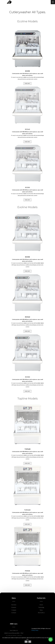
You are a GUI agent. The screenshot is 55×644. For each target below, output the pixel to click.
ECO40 (27, 129)
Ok (26, 642)
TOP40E (27, 449)
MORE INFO (27, 200)
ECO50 (27, 188)
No (30, 642)
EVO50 (27, 377)
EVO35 (27, 257)
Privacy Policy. (35, 630)
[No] (53, 640)
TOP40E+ (27, 510)
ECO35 (27, 71)
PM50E (27, 571)
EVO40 (27, 317)
